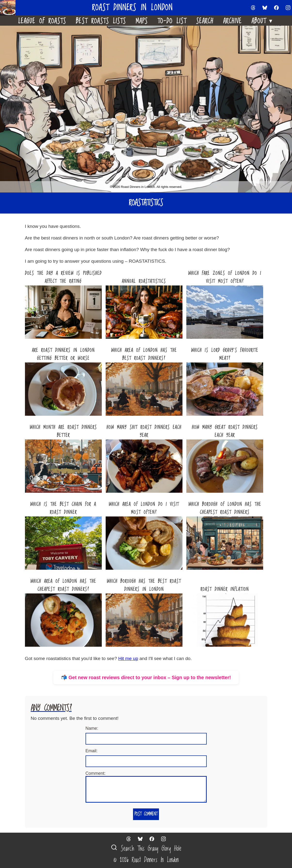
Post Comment (146, 814)
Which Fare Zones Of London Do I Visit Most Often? (225, 277)
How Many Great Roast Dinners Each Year (225, 431)
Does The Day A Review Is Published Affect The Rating (63, 277)
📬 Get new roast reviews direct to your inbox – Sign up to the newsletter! (146, 677)
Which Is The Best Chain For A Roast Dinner (63, 508)
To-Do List (172, 21)
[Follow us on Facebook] (276, 8)
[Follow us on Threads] (253, 8)
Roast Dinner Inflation (225, 589)
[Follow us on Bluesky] (265, 8)
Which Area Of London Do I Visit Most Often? (144, 508)
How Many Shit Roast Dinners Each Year (144, 431)
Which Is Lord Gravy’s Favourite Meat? (225, 354)
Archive (233, 21)
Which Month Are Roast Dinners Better (63, 431)
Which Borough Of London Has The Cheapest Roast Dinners (225, 508)
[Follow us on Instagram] (288, 8)
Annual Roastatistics (144, 281)
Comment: (96, 773)
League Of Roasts (42, 21)
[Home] (10, 8)
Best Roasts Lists (101, 21)
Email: (92, 751)
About (263, 20)
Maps (142, 21)
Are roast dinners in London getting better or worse (63, 354)
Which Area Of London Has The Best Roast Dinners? (144, 354)
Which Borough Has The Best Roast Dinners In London (144, 585)
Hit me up (128, 658)
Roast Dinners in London (132, 8)
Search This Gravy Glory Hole (146, 849)
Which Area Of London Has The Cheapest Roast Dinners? (63, 585)
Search (205, 21)
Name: (92, 728)
